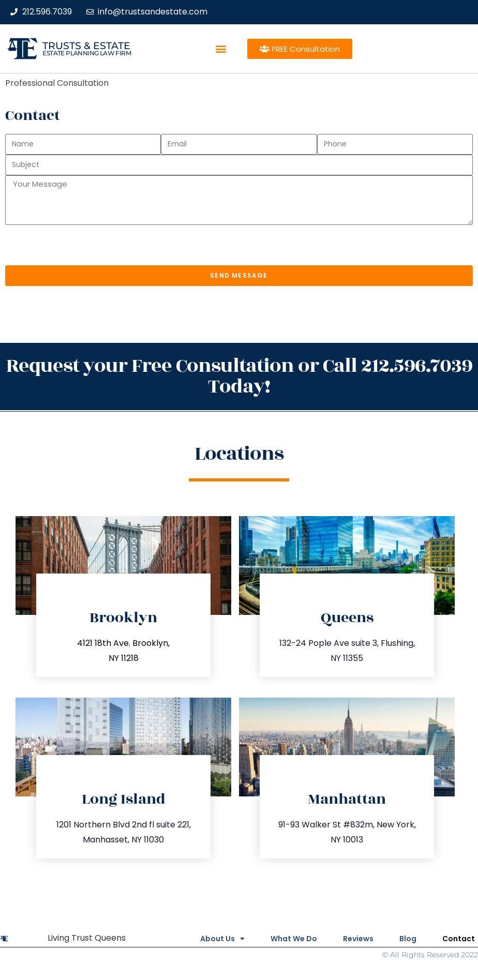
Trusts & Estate (86, 46)
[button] (221, 49)
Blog (408, 939)
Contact (459, 939)
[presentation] (84, 245)
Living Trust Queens (87, 938)
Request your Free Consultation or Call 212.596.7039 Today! (239, 376)
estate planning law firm (87, 53)
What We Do (294, 939)
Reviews (358, 939)
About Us (222, 939)
